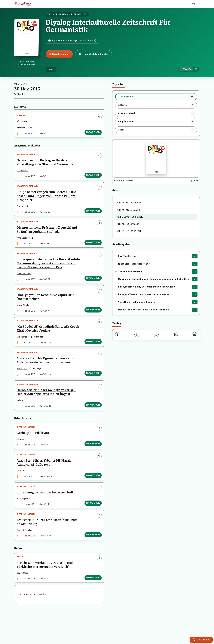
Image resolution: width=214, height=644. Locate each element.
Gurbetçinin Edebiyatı (34, 458)
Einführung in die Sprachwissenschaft (46, 521)
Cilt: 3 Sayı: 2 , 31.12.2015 (129, 210)
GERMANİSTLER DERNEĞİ (73, 14)
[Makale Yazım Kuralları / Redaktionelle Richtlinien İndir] (195, 310)
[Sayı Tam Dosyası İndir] (195, 256)
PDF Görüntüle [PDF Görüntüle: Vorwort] (92, 133)
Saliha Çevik (23, 389)
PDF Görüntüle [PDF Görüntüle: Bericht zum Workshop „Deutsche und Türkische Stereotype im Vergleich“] (92, 611)
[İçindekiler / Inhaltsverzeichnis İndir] (195, 264)
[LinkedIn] (175, 335)
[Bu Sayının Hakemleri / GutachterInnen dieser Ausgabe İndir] (195, 287)
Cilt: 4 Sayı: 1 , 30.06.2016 (129, 203)
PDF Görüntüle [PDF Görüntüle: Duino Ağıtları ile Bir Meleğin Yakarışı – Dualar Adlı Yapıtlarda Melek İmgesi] (92, 427)
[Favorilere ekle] (98, 118)
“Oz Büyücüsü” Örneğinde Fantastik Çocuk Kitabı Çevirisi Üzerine (49, 347)
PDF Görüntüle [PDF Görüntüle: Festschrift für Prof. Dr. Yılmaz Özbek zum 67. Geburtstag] (92, 566)
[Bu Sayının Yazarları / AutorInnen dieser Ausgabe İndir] (195, 294)
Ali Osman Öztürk (25, 129)
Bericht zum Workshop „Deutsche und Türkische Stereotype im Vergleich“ (46, 598)
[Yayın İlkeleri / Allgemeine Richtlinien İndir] (195, 302)
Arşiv (116, 190)
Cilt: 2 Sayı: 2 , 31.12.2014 (129, 224)
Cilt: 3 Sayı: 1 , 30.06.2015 (130, 217)
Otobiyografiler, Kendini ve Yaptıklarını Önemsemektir (47, 313)
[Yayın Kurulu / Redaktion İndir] (195, 272)
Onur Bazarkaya (25, 287)
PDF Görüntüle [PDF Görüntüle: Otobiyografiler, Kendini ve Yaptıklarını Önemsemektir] (92, 326)
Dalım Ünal (22, 498)
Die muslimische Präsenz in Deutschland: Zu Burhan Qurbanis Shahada (48, 237)
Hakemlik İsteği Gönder (93, 54)
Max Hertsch (23, 174)
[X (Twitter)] (156, 335)
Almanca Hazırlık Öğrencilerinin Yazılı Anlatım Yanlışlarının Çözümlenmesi (46, 381)
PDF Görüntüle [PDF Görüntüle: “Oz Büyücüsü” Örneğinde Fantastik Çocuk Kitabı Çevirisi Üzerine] (92, 360)
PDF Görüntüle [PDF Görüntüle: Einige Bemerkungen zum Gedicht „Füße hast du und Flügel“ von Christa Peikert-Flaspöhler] (92, 216)
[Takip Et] (186, 69)
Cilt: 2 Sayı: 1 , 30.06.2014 (129, 231)
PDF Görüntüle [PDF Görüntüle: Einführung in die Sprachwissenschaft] (92, 532)
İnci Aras (22, 423)
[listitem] (156, 97)
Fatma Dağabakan (26, 561)
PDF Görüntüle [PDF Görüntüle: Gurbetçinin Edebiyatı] (92, 469)
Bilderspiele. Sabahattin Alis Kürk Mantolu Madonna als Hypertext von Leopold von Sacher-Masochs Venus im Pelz (46, 275)
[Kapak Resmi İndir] (194, 181)
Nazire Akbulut (24, 321)
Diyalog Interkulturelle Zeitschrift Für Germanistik (108, 26)
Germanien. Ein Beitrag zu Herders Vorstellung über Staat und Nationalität (47, 166)
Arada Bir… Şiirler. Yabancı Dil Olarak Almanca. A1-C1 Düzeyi (45, 490)
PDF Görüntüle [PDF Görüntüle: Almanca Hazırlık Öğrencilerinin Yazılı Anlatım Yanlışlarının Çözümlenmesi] (92, 394)
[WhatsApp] (137, 335)
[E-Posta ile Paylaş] (194, 335)
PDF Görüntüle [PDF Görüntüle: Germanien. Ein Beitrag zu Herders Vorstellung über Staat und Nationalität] (92, 178)
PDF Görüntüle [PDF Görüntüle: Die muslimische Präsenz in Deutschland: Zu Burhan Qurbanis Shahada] (92, 250)
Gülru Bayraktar (25, 528)
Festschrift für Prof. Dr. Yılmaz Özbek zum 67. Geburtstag (48, 553)
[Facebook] (118, 335)
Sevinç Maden (24, 607)
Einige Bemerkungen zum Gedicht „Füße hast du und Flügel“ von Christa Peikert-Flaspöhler (48, 202)
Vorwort (24, 123)
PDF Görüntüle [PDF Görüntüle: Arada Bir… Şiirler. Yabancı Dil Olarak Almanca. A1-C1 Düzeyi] (92, 502)
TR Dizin (51, 69)
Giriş (194, 4)
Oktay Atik (22, 464)
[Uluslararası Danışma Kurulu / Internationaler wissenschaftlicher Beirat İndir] (195, 279)
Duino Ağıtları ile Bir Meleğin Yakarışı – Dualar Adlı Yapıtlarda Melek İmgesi (47, 415)
